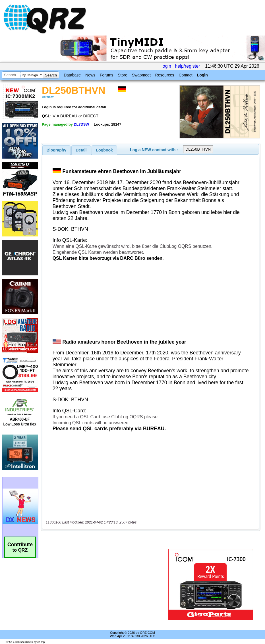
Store (122, 75)
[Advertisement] (105, 584)
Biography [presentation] (57, 150)
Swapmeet (141, 75)
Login (202, 75)
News (90, 75)
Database (72, 75)
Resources (165, 75)
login (166, 66)
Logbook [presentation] (104, 150)
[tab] (57, 150)
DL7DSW (81, 124)
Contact (185, 75)
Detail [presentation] (81, 150)
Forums (106, 75)
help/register (187, 66)
